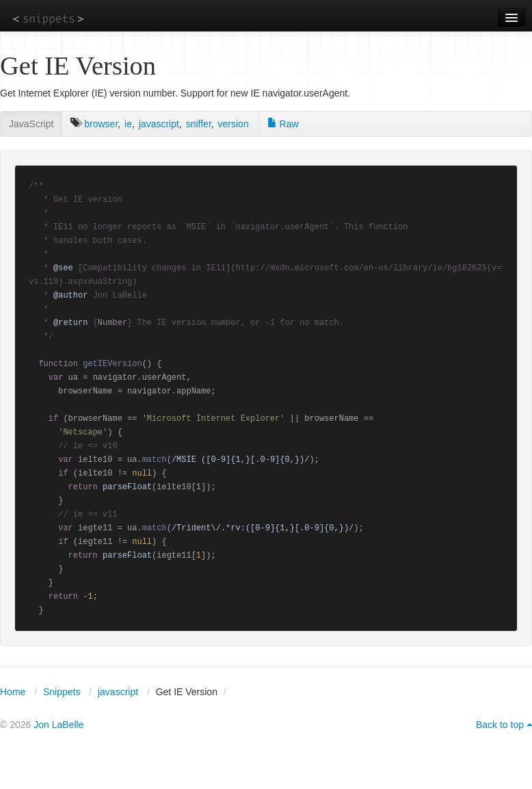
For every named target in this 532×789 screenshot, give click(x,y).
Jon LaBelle (58, 725)
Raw (283, 124)
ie (128, 124)
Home (13, 692)
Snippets (62, 692)
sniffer (199, 124)
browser (101, 124)
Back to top (500, 725)
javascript (159, 124)
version (234, 124)
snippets (48, 18)
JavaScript (31, 124)
